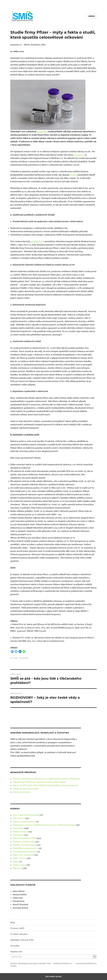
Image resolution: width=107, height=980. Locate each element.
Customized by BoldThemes (86, 964)
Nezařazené (18, 835)
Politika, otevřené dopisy (24, 845)
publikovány (36, 241)
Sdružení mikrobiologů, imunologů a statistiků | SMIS (31, 964)
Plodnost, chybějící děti (24, 842)
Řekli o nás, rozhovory (23, 855)
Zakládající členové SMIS (22, 940)
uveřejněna (79, 155)
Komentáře (24, 658)
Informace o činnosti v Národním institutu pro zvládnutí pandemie (44, 825)
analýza (74, 175)
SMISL (16, 862)
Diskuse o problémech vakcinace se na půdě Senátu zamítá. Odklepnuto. (46, 779)
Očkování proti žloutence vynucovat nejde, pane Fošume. (39, 782)
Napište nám (16, 952)
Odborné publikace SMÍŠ (24, 838)
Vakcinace (17, 868)
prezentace (42, 132)
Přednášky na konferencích (25, 848)
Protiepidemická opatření (25, 852)
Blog (13, 923)
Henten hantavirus (22, 792)
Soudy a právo (19, 865)
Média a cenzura (20, 832)
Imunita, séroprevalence (24, 822)
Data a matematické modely (26, 815)
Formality (15, 946)
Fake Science (19, 818)
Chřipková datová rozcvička (26, 789)
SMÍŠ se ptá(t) (19, 858)
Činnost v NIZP (17, 928)
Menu (92, 16)
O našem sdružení (19, 934)
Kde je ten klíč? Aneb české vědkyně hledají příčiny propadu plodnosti (45, 785)
